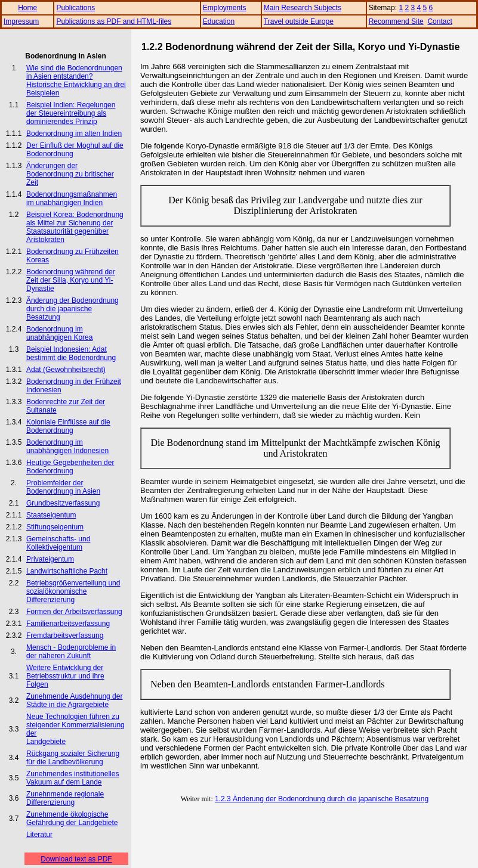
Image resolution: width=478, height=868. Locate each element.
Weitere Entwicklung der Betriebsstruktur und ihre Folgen (65, 676)
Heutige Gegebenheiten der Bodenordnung (70, 467)
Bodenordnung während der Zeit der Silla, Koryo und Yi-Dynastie (71, 280)
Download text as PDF (76, 859)
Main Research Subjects (303, 8)
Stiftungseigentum (55, 527)
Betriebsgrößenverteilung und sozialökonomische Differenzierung (73, 591)
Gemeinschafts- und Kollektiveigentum (58, 543)
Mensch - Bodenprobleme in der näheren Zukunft (71, 652)
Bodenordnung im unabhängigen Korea (59, 333)
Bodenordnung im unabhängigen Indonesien (67, 447)
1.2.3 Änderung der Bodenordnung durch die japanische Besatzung (322, 799)
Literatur (39, 835)
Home (27, 8)
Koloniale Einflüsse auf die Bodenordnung (68, 426)
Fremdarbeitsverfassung (65, 635)
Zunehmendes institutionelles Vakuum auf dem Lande (73, 778)
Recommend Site (396, 21)
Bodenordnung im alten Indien (74, 134)
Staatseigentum (51, 515)
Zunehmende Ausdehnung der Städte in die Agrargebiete (74, 700)
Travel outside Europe (299, 21)
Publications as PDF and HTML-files (114, 21)
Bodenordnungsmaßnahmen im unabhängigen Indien (72, 199)
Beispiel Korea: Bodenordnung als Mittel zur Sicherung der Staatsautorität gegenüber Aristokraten (75, 227)
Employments (225, 8)
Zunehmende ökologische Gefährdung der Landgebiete (72, 819)
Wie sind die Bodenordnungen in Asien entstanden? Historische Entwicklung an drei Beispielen (76, 80)
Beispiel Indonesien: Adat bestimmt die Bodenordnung (71, 354)
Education (219, 21)
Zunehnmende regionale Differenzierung (65, 798)
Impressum (21, 21)
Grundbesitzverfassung (63, 503)
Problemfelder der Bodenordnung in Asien (63, 487)
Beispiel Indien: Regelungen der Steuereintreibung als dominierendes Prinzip (71, 113)
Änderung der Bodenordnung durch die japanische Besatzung (73, 309)
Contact (440, 21)
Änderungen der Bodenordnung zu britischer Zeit (70, 174)
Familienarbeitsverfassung (68, 624)
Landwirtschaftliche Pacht (67, 571)
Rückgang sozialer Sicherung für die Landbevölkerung (73, 758)
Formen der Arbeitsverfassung (74, 612)
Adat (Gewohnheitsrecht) (66, 370)
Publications (75, 8)
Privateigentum (50, 559)
